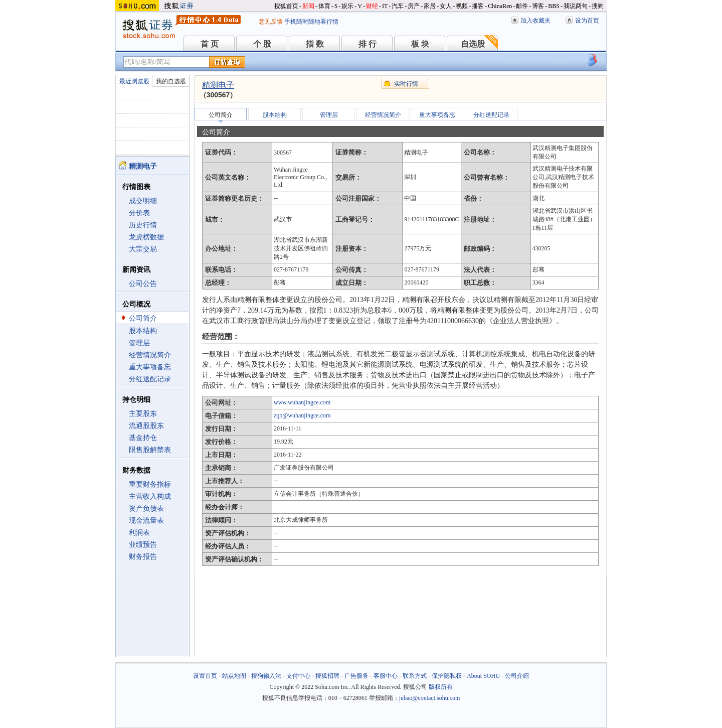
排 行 (368, 44)
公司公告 (143, 284)
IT (385, 6)
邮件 (522, 6)
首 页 (210, 44)
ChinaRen (500, 6)
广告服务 (356, 676)
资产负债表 (146, 508)
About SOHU (483, 676)
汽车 (398, 6)
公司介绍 (517, 676)
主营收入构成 (150, 496)
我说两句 (576, 6)
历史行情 (143, 225)
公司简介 (143, 318)
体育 (324, 6)
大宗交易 (143, 249)
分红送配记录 (150, 379)
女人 (446, 6)
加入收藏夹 (535, 21)
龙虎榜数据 (146, 237)
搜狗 (598, 6)
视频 (462, 6)
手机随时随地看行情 (311, 22)
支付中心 (298, 676)
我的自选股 (171, 81)
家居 (430, 6)
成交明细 (143, 201)
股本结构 (143, 331)
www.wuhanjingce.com (302, 402)
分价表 (139, 213)
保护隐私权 (447, 676)
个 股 (262, 44)
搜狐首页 (286, 6)
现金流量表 (146, 521)
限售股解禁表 (150, 450)
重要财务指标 (150, 484)
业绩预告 (143, 545)
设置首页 (205, 676)
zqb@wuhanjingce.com (302, 415)
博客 (538, 6)
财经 (372, 6)
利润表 (139, 533)
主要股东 (143, 414)
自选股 (473, 44)
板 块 (420, 44)
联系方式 (415, 676)
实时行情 (406, 84)
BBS (554, 6)
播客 (478, 6)
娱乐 (347, 6)
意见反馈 (271, 22)
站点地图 (234, 676)
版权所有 (441, 687)
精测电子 (218, 85)
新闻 (308, 6)
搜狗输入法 (266, 676)
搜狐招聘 (327, 676)
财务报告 (143, 557)
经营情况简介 (150, 355)
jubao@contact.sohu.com (430, 698)
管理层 (139, 343)
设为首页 (587, 21)
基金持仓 (143, 438)
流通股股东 (146, 426)
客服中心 (386, 676)
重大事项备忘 (150, 367)
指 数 (315, 44)
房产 (414, 6)
